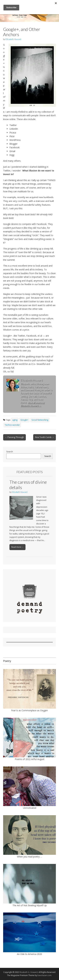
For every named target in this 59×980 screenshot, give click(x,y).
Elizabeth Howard (13, 39)
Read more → (17, 547)
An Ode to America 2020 (29, 954)
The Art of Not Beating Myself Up (30, 905)
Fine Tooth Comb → (45, 437)
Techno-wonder (12, 425)
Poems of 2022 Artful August (30, 759)
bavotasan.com (45, 975)
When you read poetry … (29, 857)
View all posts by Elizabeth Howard (33, 404)
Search (10, 452)
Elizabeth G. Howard (29, 972)
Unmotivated (30, 808)
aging (15, 420)
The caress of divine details (28, 485)
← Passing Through (14, 437)
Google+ (24, 420)
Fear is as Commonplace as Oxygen (29, 710)
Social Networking (40, 420)
